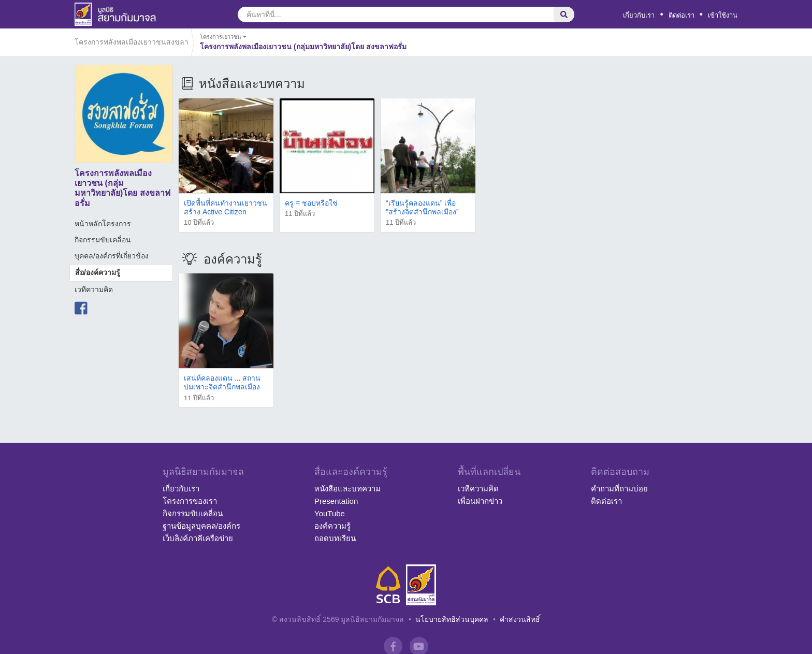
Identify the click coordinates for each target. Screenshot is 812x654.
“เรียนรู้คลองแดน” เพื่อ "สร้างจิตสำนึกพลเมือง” (422, 207)
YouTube (330, 513)
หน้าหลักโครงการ (103, 224)
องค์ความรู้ (332, 526)
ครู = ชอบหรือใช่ (311, 203)
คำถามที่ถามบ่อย (619, 489)
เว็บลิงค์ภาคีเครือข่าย (198, 538)
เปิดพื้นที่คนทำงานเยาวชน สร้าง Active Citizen (226, 207)
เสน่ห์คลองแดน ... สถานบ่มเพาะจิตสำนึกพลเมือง (222, 382)
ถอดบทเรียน (335, 538)
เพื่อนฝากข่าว (480, 501)
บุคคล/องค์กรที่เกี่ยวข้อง (112, 256)
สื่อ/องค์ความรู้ (98, 272)
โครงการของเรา (190, 501)
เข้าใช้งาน (723, 15)
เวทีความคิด (94, 289)
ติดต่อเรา (682, 15)
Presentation (336, 501)
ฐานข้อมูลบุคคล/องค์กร (201, 526)
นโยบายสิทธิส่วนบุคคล (452, 619)
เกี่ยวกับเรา (639, 15)
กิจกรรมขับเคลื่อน (103, 240)
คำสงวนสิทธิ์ (520, 619)
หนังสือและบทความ (347, 489)
